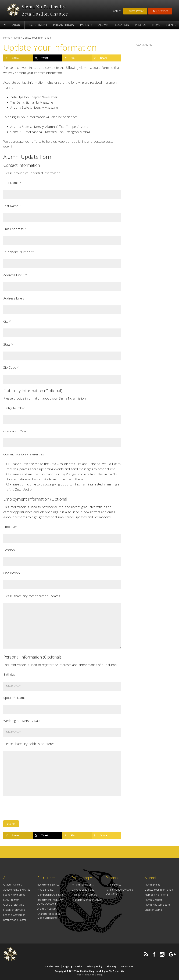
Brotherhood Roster (15, 920)
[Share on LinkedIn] (106, 58)
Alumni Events (153, 885)
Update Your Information (159, 890)
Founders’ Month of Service (87, 900)
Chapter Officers (13, 885)
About (8, 878)
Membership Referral (157, 895)
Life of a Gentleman (14, 915)
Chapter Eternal (154, 910)
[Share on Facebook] (18, 58)
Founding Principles (14, 895)
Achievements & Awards (17, 890)
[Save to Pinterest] (77, 58)
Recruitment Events (48, 885)
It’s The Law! (52, 966)
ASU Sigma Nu (144, 45)
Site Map (112, 966)
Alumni (17, 38)
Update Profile (135, 11)
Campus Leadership (83, 890)
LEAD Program (11, 900)
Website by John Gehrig (89, 975)
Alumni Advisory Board (157, 905)
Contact (116, 11)
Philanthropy (82, 878)
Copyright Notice (73, 966)
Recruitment (47, 878)
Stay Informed (160, 11)
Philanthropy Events (83, 885)
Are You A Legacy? (47, 909)
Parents (112, 878)
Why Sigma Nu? (46, 890)
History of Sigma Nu (14, 910)
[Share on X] (47, 58)
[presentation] (30, 809)
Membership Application (51, 895)
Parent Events (113, 885)
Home (7, 38)
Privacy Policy (95, 966)
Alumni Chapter (153, 900)
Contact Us (127, 966)
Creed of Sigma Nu (14, 905)
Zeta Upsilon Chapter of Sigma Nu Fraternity (13, 10)
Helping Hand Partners (84, 895)
